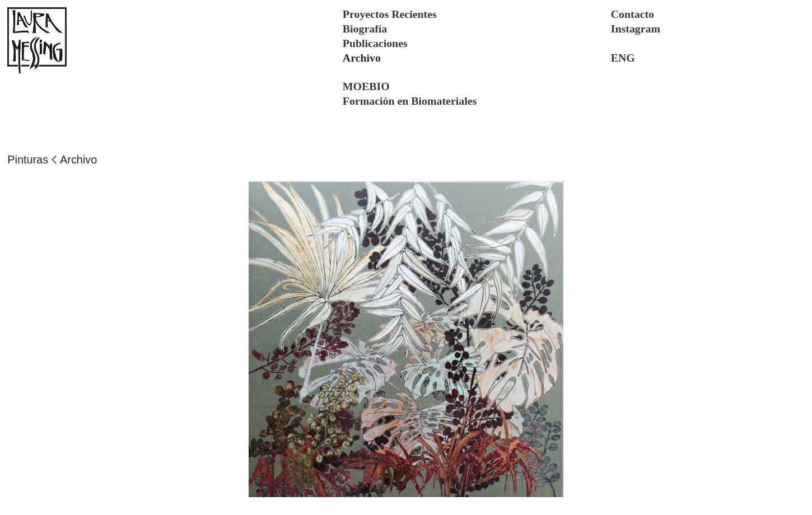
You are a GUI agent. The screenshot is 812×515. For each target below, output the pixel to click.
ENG (623, 58)
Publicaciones (375, 43)
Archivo (78, 160)
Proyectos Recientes (390, 14)
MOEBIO (366, 86)
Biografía (365, 29)
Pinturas (28, 160)
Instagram (636, 29)
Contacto (633, 14)
